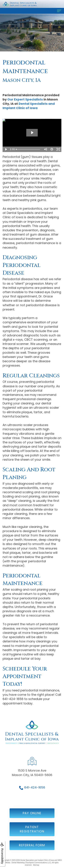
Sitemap (36, 865)
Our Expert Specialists (25, 99)
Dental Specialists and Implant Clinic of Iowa (29, 106)
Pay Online (32, 817)
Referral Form (32, 849)
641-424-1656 (35, 791)
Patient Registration (32, 833)
